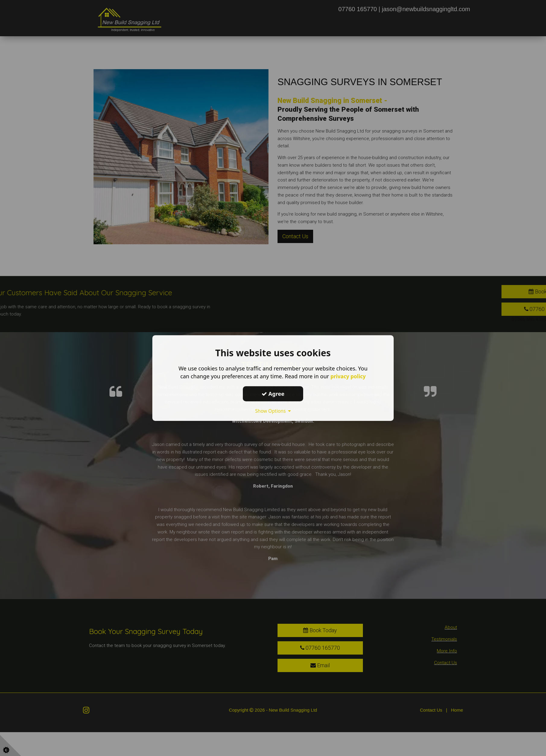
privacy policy (348, 376)
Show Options (273, 411)
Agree (273, 394)
